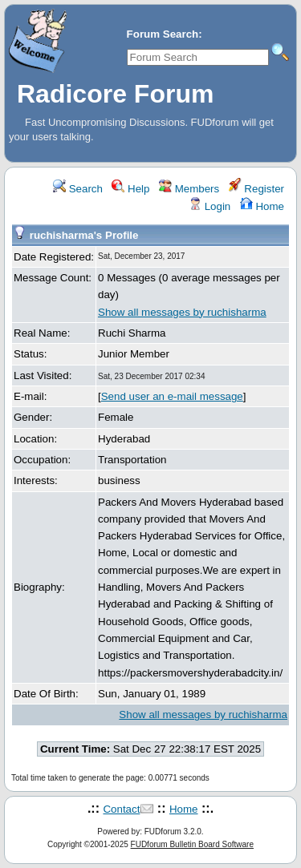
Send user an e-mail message (172, 396)
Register (256, 189)
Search (78, 189)
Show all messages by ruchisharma (182, 312)
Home (262, 206)
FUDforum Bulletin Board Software (192, 844)
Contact (121, 809)
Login (209, 206)
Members (189, 189)
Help (130, 189)
